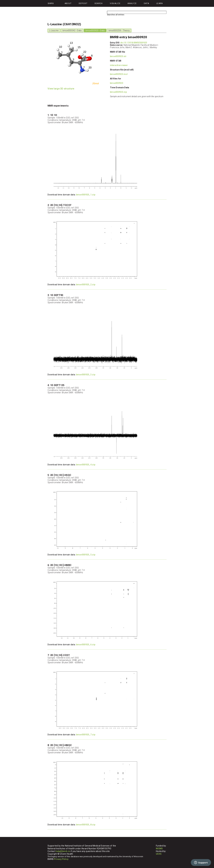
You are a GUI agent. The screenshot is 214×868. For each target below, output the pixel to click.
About (68, 3)
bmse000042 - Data (72, 30)
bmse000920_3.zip (86, 375)
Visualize (115, 3)
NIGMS (159, 849)
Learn (160, 3)
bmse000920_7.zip (86, 735)
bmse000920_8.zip (86, 825)
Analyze (132, 3)
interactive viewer (119, 65)
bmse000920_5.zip (86, 555)
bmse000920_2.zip (86, 285)
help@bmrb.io (63, 851)
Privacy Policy (61, 859)
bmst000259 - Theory (119, 30)
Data (147, 3)
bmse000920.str (118, 56)
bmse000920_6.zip (86, 645)
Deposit (83, 3)
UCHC (159, 854)
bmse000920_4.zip (86, 465)
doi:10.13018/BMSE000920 (134, 43)
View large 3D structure (61, 89)
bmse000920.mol (119, 74)
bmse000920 (117, 83)
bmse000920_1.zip (86, 195)
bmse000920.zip (118, 92)
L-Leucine (54, 30)
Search (99, 3)
